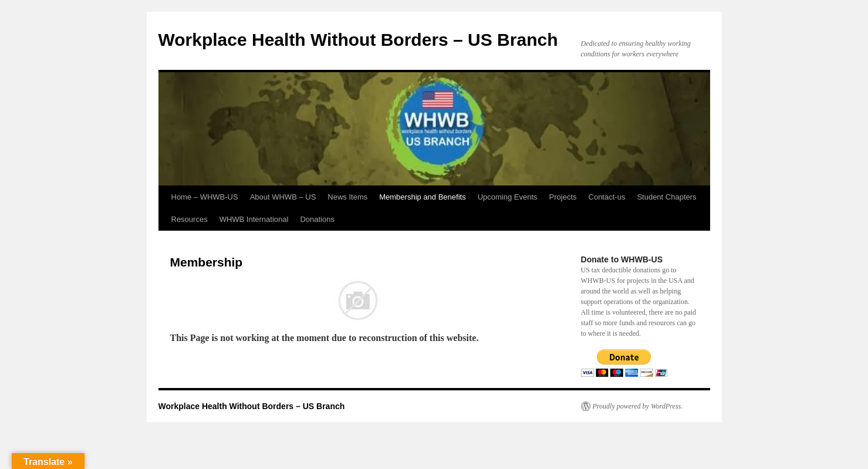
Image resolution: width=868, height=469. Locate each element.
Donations (317, 219)
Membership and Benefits (422, 197)
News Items (347, 197)
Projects (563, 197)
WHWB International (254, 219)
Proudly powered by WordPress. (638, 406)
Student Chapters (666, 197)
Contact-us (607, 197)
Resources (190, 219)
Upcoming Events (508, 197)
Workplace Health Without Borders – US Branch (358, 40)
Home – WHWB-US (205, 197)
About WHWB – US (283, 197)
